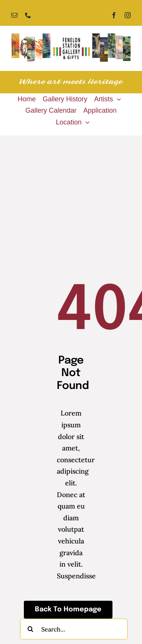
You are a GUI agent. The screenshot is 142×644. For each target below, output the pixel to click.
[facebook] (114, 15)
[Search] (30, 629)
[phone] (28, 15)
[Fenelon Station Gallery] (71, 37)
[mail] (14, 15)
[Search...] (74, 629)
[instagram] (128, 15)
